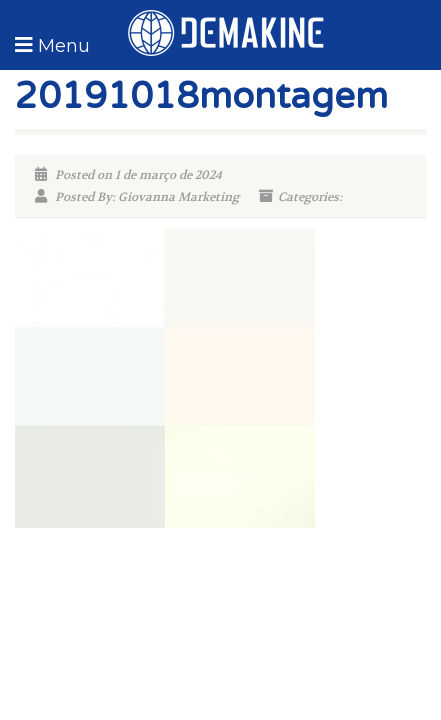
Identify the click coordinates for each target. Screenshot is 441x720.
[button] (50, 45)
